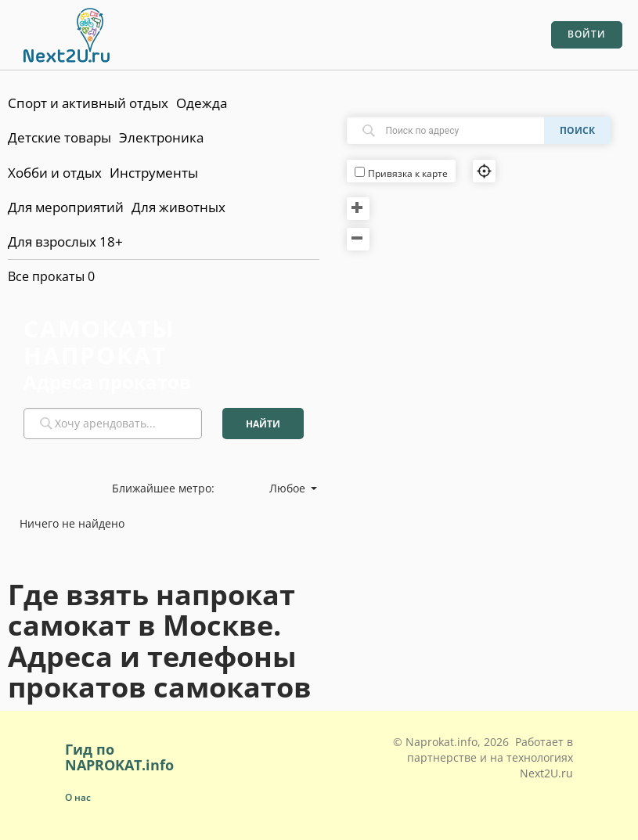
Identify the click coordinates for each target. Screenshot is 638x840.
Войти (587, 34)
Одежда (202, 103)
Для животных (178, 207)
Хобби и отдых (55, 173)
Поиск (577, 130)
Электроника (161, 137)
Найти (263, 424)
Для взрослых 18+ (65, 242)
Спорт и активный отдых (88, 103)
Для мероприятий (66, 207)
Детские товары (59, 137)
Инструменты (154, 173)
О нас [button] (78, 797)
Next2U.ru (546, 773)
